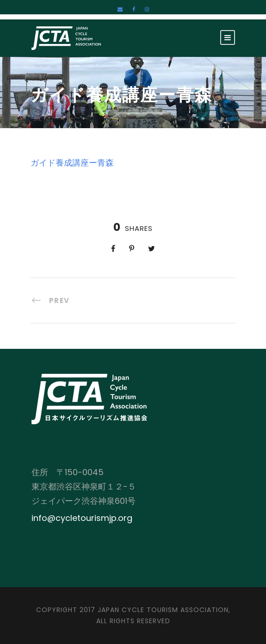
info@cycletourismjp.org (82, 518)
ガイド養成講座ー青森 (72, 163)
